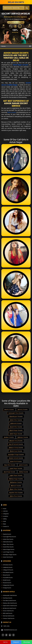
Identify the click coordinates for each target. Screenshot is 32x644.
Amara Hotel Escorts (8, 611)
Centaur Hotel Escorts (9, 618)
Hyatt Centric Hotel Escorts (10, 606)
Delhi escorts (12, 112)
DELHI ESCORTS (16, 2)
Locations (6, 516)
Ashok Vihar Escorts (8, 539)
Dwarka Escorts (7, 534)
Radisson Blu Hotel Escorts (10, 603)
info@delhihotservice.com (10, 630)
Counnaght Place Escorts (10, 537)
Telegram (16, 642)
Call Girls (5, 511)
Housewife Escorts (8, 578)
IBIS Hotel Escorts (8, 613)
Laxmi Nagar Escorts (8, 552)
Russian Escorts (7, 583)
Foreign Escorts (7, 588)
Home (3, 46)
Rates (5, 524)
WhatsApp (27, 642)
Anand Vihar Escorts (8, 547)
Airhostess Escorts (8, 565)
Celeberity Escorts (8, 567)
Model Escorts (7, 580)
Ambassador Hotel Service (10, 595)
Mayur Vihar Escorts (8, 544)
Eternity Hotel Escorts (9, 616)
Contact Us (6, 526)
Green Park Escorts (8, 557)
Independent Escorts (8, 585)
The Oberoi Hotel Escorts (10, 600)
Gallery (5, 519)
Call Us (5, 642)
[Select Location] (13, 8)
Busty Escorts (7, 575)
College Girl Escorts (8, 570)
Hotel (4, 521)
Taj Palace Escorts (8, 598)
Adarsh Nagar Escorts (9, 549)
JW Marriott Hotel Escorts (10, 608)
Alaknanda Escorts (8, 542)
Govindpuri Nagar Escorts (10, 555)
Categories (6, 514)
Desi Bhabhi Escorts (8, 572)
